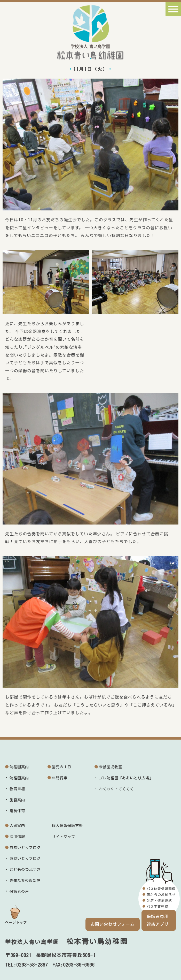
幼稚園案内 (19, 767)
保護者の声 (19, 891)
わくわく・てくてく (116, 789)
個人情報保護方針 (67, 826)
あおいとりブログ (25, 848)
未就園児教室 (111, 767)
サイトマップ (64, 837)
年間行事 (60, 778)
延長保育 (17, 811)
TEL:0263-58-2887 (26, 965)
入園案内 (17, 826)
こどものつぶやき (25, 869)
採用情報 (17, 837)
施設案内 (17, 800)
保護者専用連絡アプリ (158, 920)
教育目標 (17, 789)
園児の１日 (62, 767)
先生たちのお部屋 (25, 880)
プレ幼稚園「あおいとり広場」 (126, 778)
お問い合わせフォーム (113, 924)
